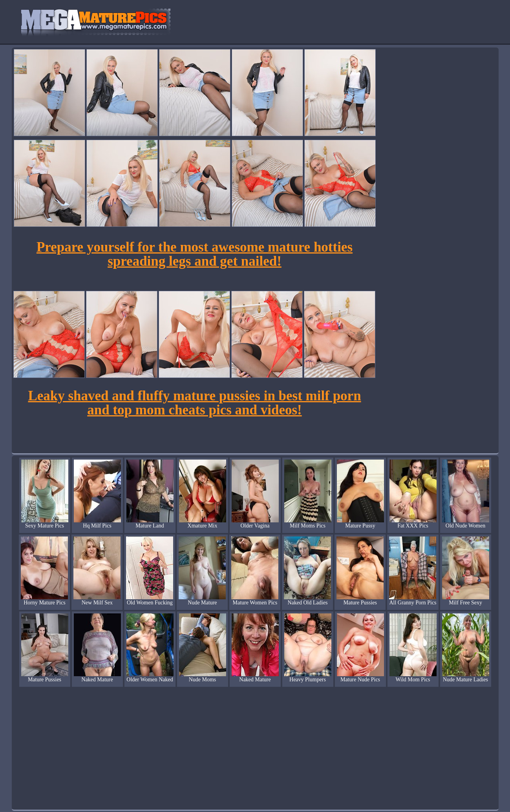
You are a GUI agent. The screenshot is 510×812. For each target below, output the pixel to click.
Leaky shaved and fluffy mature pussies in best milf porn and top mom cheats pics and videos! (194, 403)
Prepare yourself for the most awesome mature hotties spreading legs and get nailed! (195, 254)
